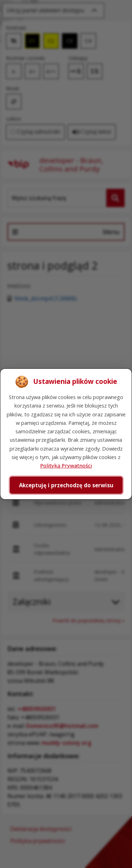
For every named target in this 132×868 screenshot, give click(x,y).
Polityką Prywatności (66, 465)
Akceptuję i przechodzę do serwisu (66, 485)
